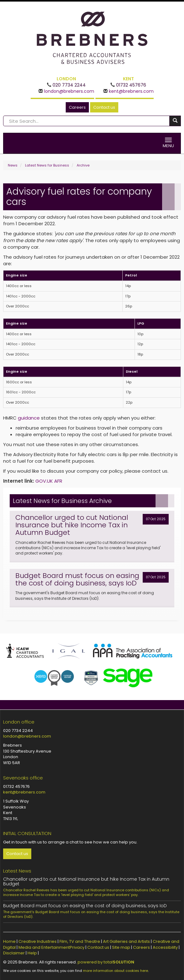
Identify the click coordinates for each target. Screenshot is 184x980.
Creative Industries (38, 941)
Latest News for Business (47, 165)
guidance (29, 418)
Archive (83, 165)
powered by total (106, 962)
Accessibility (165, 947)
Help (32, 953)
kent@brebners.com (131, 91)
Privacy (77, 947)
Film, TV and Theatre (80, 941)
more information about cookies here (115, 971)
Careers (77, 107)
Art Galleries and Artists (126, 941)
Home (9, 941)
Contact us (104, 107)
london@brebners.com (69, 91)
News (13, 165)
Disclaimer (14, 953)
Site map (121, 947)
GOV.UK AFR (49, 481)
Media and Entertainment (44, 947)
